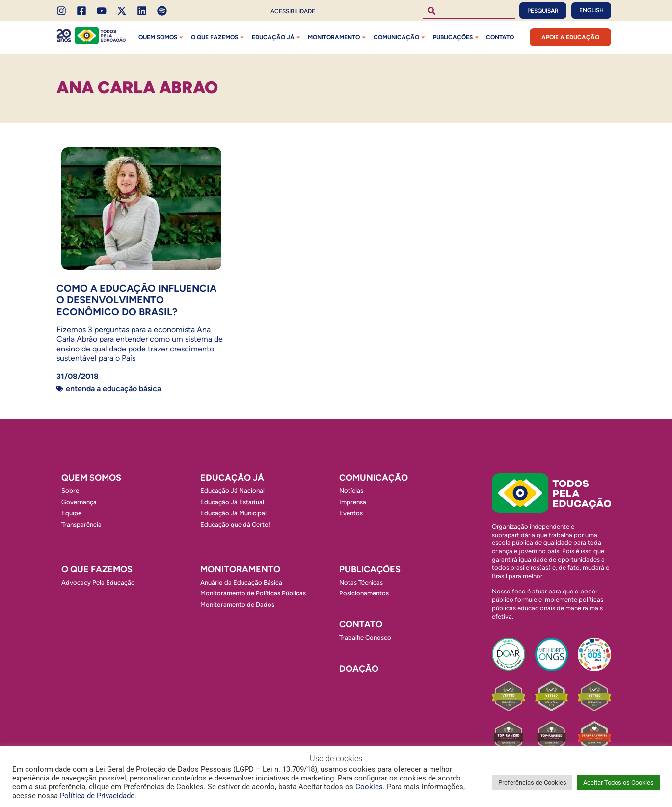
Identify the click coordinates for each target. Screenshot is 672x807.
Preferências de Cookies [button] (532, 783)
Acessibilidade (293, 11)
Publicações (457, 37)
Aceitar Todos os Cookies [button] (618, 783)
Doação (359, 669)
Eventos (351, 513)
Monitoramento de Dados (237, 605)
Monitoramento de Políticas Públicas (253, 593)
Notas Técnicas (361, 582)
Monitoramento (338, 37)
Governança (79, 502)
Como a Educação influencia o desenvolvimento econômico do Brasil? (136, 300)
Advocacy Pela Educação (98, 582)
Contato (500, 37)
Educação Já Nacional (232, 491)
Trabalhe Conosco (365, 637)
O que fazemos (218, 37)
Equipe (71, 513)
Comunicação (400, 37)
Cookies (369, 787)
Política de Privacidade (97, 796)
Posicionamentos (364, 593)
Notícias (351, 491)
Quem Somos (162, 37)
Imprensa (353, 502)
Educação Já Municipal (233, 513)
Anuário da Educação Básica (241, 582)
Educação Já (277, 37)
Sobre (70, 491)
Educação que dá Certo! (235, 525)
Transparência (81, 525)
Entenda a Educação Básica (113, 389)
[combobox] (469, 11)
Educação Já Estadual (232, 502)
